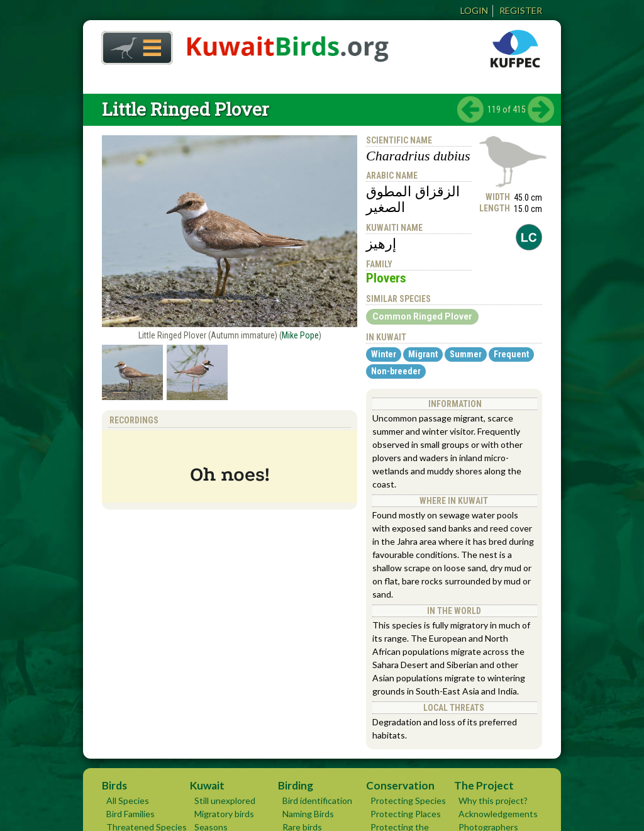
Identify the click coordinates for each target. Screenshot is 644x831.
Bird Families (130, 814)
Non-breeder (396, 371)
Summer (466, 354)
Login (474, 10)
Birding (296, 785)
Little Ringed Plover (186, 109)
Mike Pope (300, 335)
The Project (484, 785)
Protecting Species (408, 800)
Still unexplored (225, 800)
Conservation (400, 785)
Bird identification (317, 800)
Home (133, 44)
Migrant (423, 354)
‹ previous (470, 109)
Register (521, 10)
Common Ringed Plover (422, 316)
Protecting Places (406, 814)
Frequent (511, 354)
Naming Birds (308, 814)
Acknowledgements (498, 814)
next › (541, 109)
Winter (384, 354)
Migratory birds (224, 814)
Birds (114, 785)
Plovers (386, 278)
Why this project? (493, 800)
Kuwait (207, 785)
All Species (128, 800)
